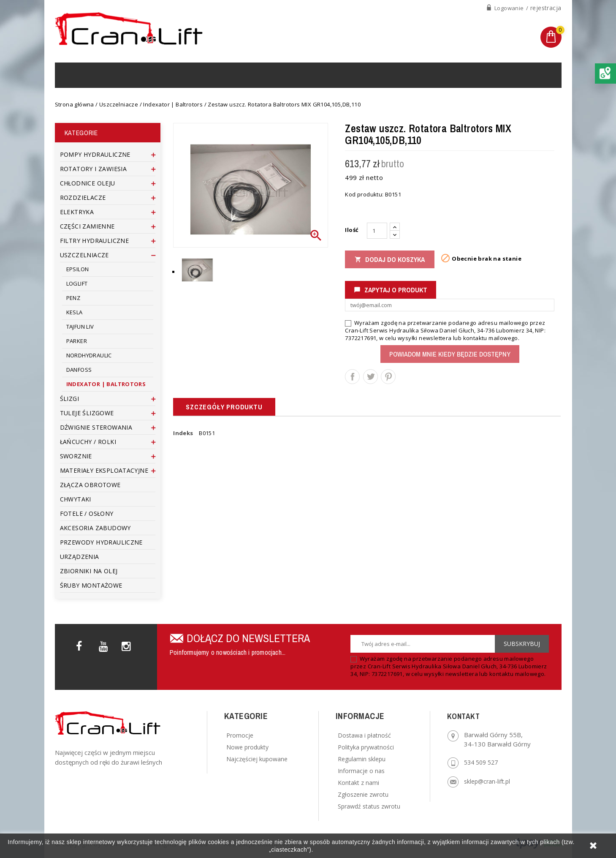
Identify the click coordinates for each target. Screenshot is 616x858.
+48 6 (469, 42)
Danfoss (79, 370)
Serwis (208, 75)
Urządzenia (164, 75)
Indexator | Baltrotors (106, 384)
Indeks (183, 433)
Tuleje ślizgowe (87, 413)
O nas (240, 75)
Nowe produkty (247, 747)
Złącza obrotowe (90, 485)
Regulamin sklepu (362, 759)
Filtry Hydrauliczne (95, 241)
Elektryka (77, 212)
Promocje (240, 735)
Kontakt (322, 75)
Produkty (115, 75)
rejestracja (546, 8)
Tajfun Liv (80, 327)
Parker (77, 341)
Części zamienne (87, 226)
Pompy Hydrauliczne (95, 154)
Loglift (77, 283)
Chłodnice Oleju (88, 183)
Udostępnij (352, 377)
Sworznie (76, 456)
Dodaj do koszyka (390, 259)
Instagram (127, 645)
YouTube (104, 645)
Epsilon (78, 269)
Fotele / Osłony (87, 513)
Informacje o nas (361, 771)
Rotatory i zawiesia (94, 169)
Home (78, 75)
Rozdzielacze (83, 197)
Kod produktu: (364, 194)
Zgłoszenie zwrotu (363, 794)
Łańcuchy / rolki (88, 442)
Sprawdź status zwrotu (369, 806)
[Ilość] (377, 231)
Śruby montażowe (91, 585)
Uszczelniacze (84, 255)
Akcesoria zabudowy (95, 528)
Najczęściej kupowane (257, 759)
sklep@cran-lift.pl (487, 781)
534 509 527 (481, 762)
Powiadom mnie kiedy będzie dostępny (450, 354)
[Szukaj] (471, 75)
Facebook (82, 645)
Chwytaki (76, 499)
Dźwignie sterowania (96, 427)
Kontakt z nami (358, 783)
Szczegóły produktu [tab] (224, 407)
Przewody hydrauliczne (102, 542)
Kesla (75, 312)
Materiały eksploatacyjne (104, 470)
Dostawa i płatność (364, 735)
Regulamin (278, 75)
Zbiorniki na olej (89, 571)
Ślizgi (69, 399)
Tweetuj (370, 377)
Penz (73, 298)
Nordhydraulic (89, 355)
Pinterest (388, 377)
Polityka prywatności (366, 747)
